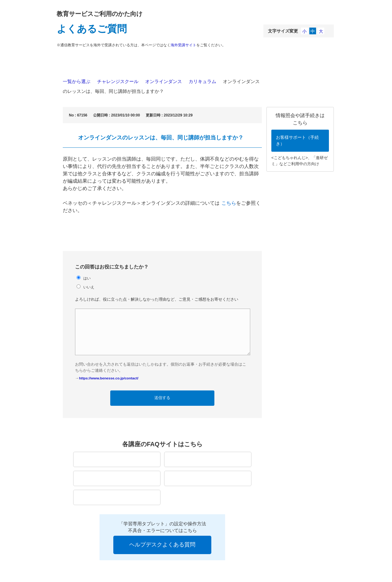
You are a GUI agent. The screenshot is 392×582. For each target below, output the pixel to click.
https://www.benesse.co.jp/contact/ (109, 378)
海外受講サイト (183, 45)
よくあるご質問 (92, 29)
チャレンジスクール (118, 81)
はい (87, 278)
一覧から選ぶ (77, 81)
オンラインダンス (164, 81)
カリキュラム (202, 81)
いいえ (89, 287)
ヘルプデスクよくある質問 (162, 545)
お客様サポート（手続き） (297, 141)
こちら (229, 203)
